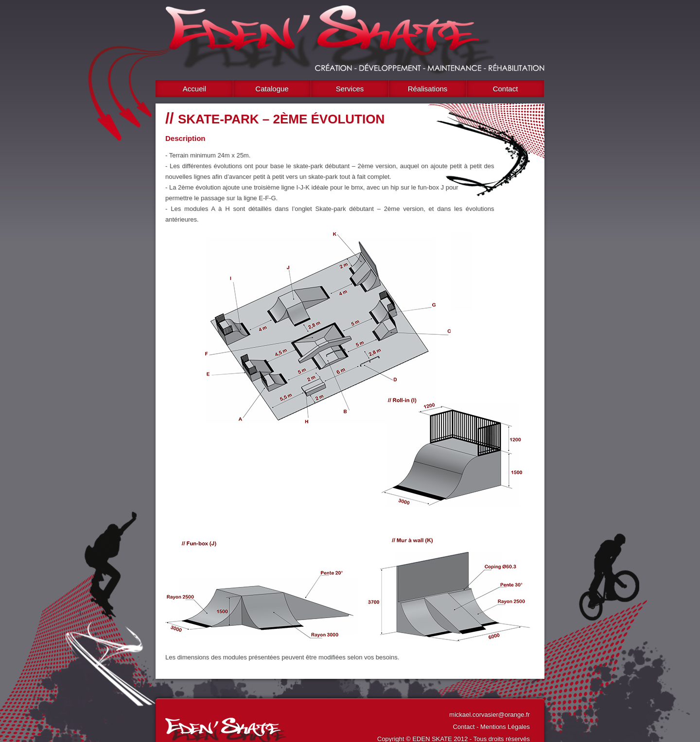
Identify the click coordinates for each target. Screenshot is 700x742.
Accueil (194, 89)
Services (350, 89)
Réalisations (428, 89)
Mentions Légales (505, 727)
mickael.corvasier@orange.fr (490, 715)
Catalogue (272, 89)
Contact (506, 89)
